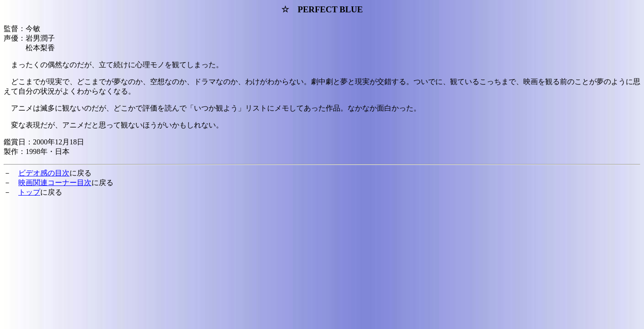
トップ (29, 192)
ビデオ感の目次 (44, 173)
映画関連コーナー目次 (55, 183)
